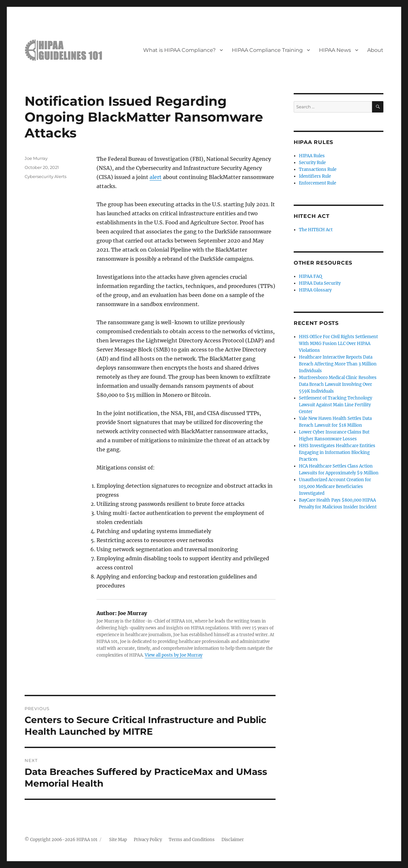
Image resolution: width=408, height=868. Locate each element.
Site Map (118, 840)
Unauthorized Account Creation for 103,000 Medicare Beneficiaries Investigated (335, 487)
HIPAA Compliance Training (267, 50)
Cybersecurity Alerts (45, 176)
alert (156, 177)
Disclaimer (233, 840)
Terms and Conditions (192, 840)
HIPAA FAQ (310, 276)
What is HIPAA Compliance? (179, 50)
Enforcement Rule (317, 183)
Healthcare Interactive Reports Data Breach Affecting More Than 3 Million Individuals (338, 364)
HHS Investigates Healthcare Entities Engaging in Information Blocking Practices (337, 452)
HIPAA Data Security (320, 283)
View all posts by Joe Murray (174, 655)
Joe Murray (36, 158)
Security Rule (312, 163)
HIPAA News (335, 50)
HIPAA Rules (312, 156)
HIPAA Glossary (315, 290)
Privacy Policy (148, 840)
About (375, 50)
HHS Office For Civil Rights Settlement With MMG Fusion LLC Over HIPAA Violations (338, 344)
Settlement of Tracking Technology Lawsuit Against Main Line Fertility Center (335, 405)
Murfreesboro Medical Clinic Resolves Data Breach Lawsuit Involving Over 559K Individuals (338, 384)
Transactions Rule (318, 169)
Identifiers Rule (315, 176)
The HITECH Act (316, 230)
